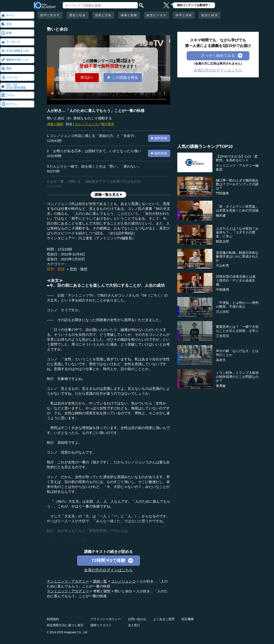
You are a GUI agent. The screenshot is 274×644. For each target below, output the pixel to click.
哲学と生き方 (50, 15)
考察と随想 (55, 124)
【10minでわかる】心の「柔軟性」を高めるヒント (237, 158)
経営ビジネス (156, 15)
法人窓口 (134, 625)
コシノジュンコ (86, 124)
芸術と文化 (103, 15)
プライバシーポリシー (106, 619)
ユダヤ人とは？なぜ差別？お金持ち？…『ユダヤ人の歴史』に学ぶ (237, 233)
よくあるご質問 (164, 619)
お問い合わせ (137, 619)
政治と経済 (210, 15)
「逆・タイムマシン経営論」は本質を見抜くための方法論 (237, 208)
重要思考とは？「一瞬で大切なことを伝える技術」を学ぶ (237, 329)
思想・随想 (79, 269)
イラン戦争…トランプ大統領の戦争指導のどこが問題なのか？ (237, 377)
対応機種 (188, 619)
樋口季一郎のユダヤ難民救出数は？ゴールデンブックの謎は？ (237, 184)
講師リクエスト (101, 625)
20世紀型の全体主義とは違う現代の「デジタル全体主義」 (236, 280)
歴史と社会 (78, 15)
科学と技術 (184, 15)
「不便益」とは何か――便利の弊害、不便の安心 (237, 305)
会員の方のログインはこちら (108, 570)
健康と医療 (129, 15)
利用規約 (53, 619)
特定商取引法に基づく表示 (65, 625)
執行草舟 (108, 124)
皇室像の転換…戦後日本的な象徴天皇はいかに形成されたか (237, 257)
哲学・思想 (56, 269)
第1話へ (87, 77)
